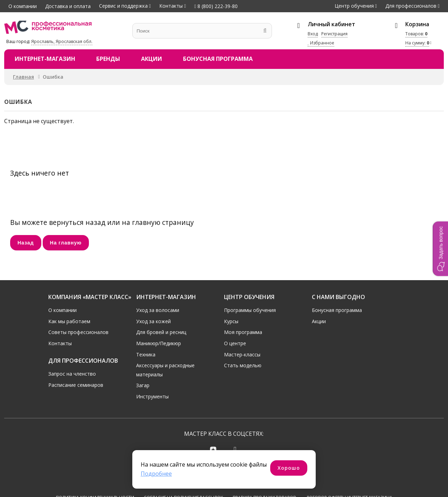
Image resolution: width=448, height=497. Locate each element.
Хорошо (289, 468)
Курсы (231, 321)
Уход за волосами (158, 310)
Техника (146, 354)
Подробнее (156, 474)
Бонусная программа (218, 59)
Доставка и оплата (68, 6)
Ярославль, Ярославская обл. (62, 41)
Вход (313, 34)
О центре (235, 343)
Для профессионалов (411, 6)
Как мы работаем (69, 321)
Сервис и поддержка (123, 6)
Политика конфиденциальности (95, 471)
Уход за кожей (153, 321)
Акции (152, 59)
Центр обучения (354, 6)
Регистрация (334, 34)
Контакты (171, 6)
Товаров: (416, 34)
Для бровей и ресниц (161, 332)
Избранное (321, 43)
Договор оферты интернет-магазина (349, 471)
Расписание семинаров (76, 385)
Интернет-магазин (45, 59)
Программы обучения (250, 310)
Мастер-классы (242, 354)
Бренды (108, 59)
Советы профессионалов (78, 332)
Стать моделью (243, 365)
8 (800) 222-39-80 (216, 6)
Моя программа (243, 332)
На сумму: (417, 43)
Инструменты (152, 396)
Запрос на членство (72, 374)
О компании (23, 6)
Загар (143, 385)
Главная (23, 77)
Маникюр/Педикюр (159, 343)
